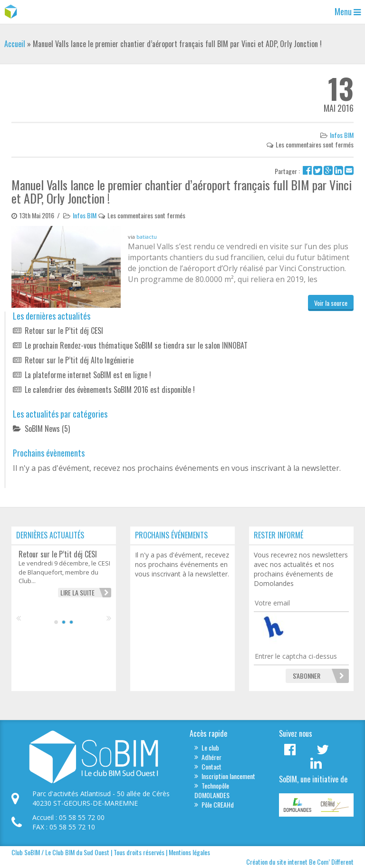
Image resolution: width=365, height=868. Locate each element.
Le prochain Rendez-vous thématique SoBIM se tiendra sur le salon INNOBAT (136, 345)
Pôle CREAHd (218, 805)
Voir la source (331, 303)
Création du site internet (277, 862)
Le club (210, 747)
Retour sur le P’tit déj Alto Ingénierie (79, 360)
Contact (211, 766)
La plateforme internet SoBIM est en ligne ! (88, 375)
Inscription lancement (228, 776)
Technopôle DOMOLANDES (212, 790)
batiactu (147, 237)
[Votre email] (301, 603)
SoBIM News (42, 429)
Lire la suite (77, 593)
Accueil (15, 44)
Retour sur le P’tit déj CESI (64, 331)
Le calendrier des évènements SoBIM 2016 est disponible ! (110, 390)
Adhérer (211, 757)
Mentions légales (189, 852)
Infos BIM (342, 135)
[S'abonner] (307, 676)
